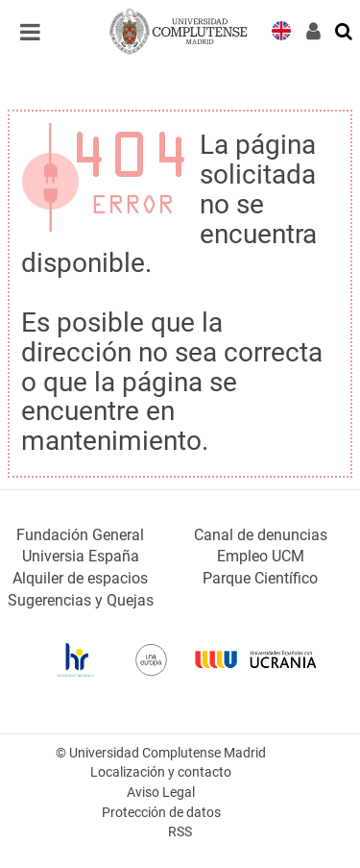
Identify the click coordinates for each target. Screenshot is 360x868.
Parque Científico (260, 578)
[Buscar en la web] (345, 30)
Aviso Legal (161, 793)
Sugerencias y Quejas (81, 600)
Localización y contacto (161, 772)
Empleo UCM (261, 556)
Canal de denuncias (261, 535)
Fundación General (80, 535)
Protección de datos (161, 813)
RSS (180, 832)
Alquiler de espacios (80, 578)
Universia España (81, 556)
